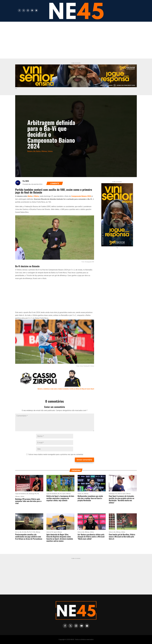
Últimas (44, 151)
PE (61, 494)
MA (25, 532)
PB (38, 494)
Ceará (79, 494)
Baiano (30, 151)
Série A (80, 532)
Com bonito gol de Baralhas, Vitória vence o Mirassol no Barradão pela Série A (122, 537)
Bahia (38, 151)
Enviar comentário (84, 460)
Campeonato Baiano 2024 (81, 196)
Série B (120, 494)
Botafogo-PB (33, 494)
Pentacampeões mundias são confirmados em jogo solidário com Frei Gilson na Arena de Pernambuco (29, 537)
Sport (64, 494)
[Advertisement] (76, 37)
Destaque (112, 494)
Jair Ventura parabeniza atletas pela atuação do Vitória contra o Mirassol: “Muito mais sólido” (91, 537)
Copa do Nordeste (21, 494)
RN (34, 532)
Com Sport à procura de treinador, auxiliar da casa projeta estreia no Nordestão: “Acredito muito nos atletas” (121, 499)
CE (82, 494)
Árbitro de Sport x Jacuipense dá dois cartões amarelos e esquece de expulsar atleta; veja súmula (60, 498)
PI (32, 532)
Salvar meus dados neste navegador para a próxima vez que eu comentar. (56, 454)
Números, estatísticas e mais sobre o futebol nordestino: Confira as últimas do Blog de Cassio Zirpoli (66, 389)
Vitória (50, 151)
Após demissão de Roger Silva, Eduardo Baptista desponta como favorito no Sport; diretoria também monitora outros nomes (60, 538)
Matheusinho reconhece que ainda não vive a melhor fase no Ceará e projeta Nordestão (90, 498)
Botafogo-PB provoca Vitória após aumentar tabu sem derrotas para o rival (28, 501)
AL (18, 532)
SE (16, 532)
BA (34, 151)
